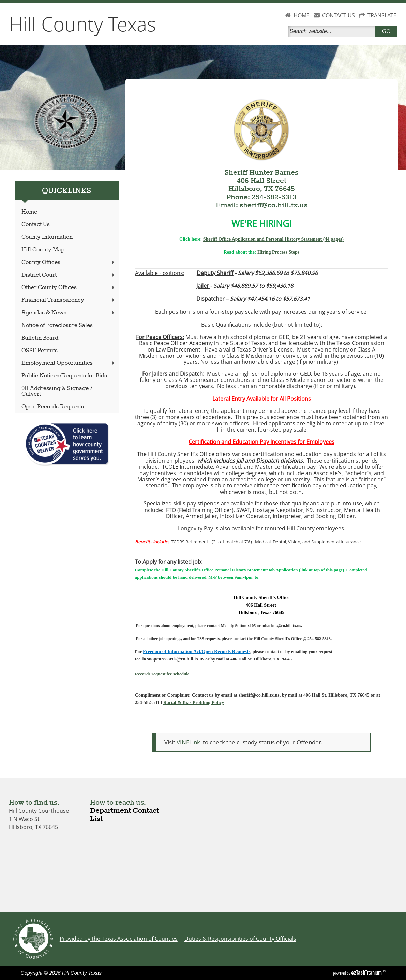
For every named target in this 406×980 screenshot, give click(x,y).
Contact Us (36, 225)
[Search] (333, 31)
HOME (302, 15)
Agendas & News (69, 313)
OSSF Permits (40, 351)
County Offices (69, 262)
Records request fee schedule (162, 674)
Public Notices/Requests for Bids (64, 376)
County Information (47, 237)
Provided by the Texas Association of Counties (119, 939)
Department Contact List (124, 815)
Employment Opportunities (69, 363)
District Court (69, 275)
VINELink (188, 742)
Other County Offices (69, 288)
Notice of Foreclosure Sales (57, 325)
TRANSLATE (382, 15)
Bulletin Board (40, 338)
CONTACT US (339, 15)
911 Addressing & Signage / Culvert (57, 391)
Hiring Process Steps (278, 252)
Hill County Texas (82, 24)
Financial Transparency (69, 300)
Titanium (367, 973)
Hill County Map (43, 250)
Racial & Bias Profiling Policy (194, 703)
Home (29, 212)
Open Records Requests (53, 407)
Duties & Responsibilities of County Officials (240, 939)
